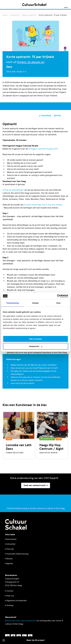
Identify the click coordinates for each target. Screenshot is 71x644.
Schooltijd (15, 15)
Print (59, 116)
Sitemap (10, 605)
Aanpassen (36, 346)
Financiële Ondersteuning (17, 554)
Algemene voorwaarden (17, 601)
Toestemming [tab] (13, 303)
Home (5, 15)
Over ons (10, 596)
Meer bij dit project (35, 640)
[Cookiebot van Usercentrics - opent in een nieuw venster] (57, 296)
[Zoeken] (5, 5)
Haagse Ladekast (29, 15)
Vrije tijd (10, 549)
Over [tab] (59, 303)
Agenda (10, 563)
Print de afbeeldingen (14, 190)
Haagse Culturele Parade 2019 (44, 149)
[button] (4, 431)
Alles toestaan (36, 339)
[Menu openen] (66, 5)
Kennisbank (11, 539)
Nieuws (9, 559)
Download (46, 116)
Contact (10, 591)
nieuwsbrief (21, 621)
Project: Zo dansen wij (31, 62)
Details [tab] (36, 303)
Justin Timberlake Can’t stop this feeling (44, 205)
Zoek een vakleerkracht (36, 485)
